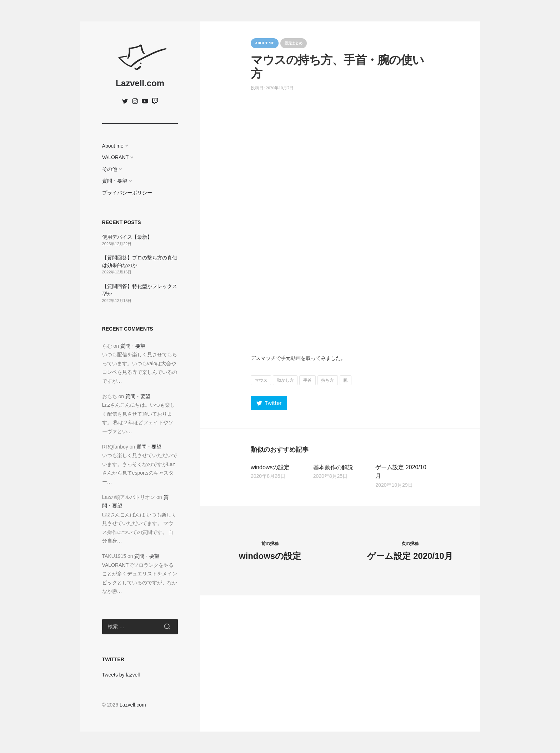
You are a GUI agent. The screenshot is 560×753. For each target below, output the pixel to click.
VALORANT (115, 157)
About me (113, 146)
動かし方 (285, 380)
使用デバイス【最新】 (127, 237)
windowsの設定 (270, 467)
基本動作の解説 (333, 467)
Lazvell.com (140, 83)
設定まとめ (294, 43)
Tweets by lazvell (121, 675)
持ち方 (327, 380)
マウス (261, 380)
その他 (110, 169)
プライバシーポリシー (127, 193)
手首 (307, 380)
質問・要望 (115, 181)
